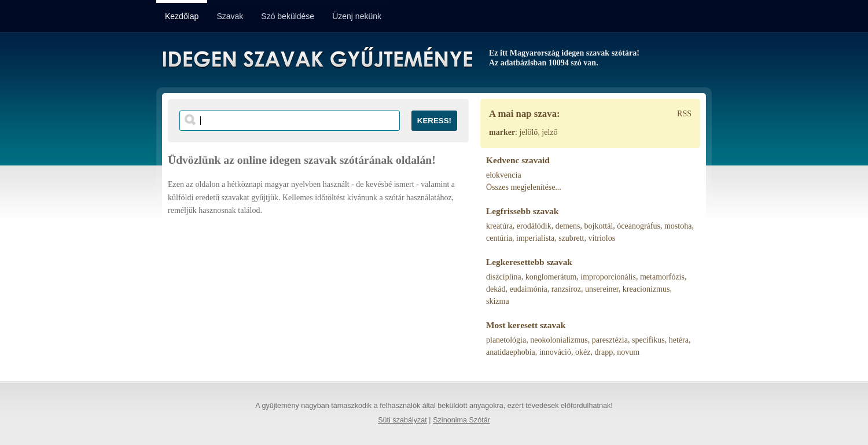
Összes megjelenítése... (524, 187)
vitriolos (602, 238)
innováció (555, 352)
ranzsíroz (566, 289)
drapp (604, 352)
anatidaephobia (511, 352)
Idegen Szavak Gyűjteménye (317, 59)
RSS (684, 114)
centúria (499, 238)
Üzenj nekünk (357, 16)
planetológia (506, 340)
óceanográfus (639, 226)
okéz (583, 352)
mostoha (678, 226)
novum (628, 352)
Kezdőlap (182, 16)
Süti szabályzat (402, 420)
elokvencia (504, 175)
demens (568, 226)
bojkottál (599, 226)
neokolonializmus (559, 340)
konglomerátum (551, 277)
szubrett (571, 238)
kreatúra (499, 226)
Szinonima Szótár (461, 420)
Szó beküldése (288, 16)
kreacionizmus (646, 289)
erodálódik (534, 226)
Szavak (230, 16)
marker (502, 132)
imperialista (535, 238)
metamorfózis (662, 277)
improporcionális (608, 277)
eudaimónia (528, 289)
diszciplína (504, 277)
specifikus (648, 340)
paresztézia (610, 340)
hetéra (679, 340)
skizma (498, 301)
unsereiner (602, 289)
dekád (496, 289)
